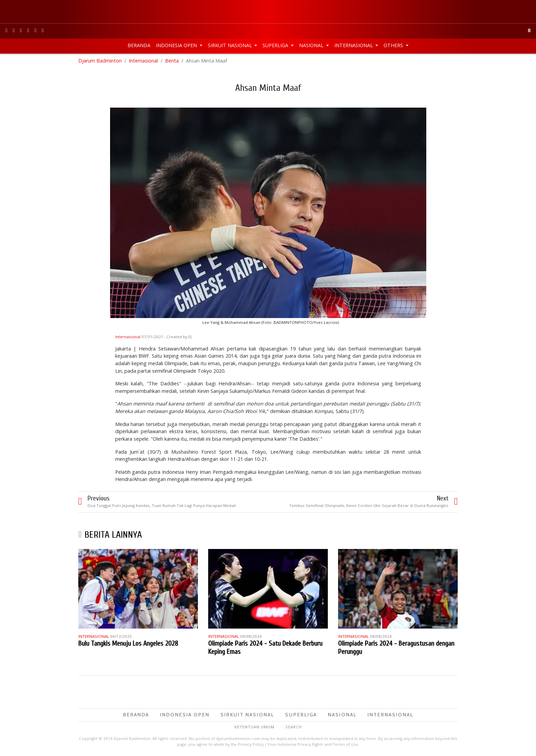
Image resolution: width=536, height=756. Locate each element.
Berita (172, 61)
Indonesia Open (177, 45)
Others (394, 45)
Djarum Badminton (100, 61)
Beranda (139, 45)
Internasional (354, 45)
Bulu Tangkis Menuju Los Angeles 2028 (128, 644)
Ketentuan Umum (254, 727)
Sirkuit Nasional (231, 45)
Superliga (276, 45)
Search (294, 727)
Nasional (312, 45)
